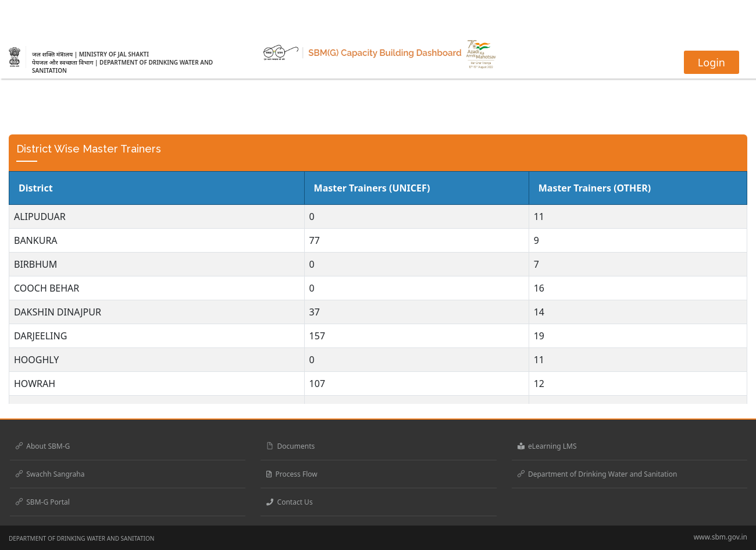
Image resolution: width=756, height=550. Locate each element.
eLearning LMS (547, 446)
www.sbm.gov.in (721, 537)
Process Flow (292, 474)
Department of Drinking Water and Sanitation (598, 474)
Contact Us (289, 502)
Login (712, 62)
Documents (290, 446)
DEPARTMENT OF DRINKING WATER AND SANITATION (81, 538)
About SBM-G (43, 446)
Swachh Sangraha (50, 474)
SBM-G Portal (43, 502)
